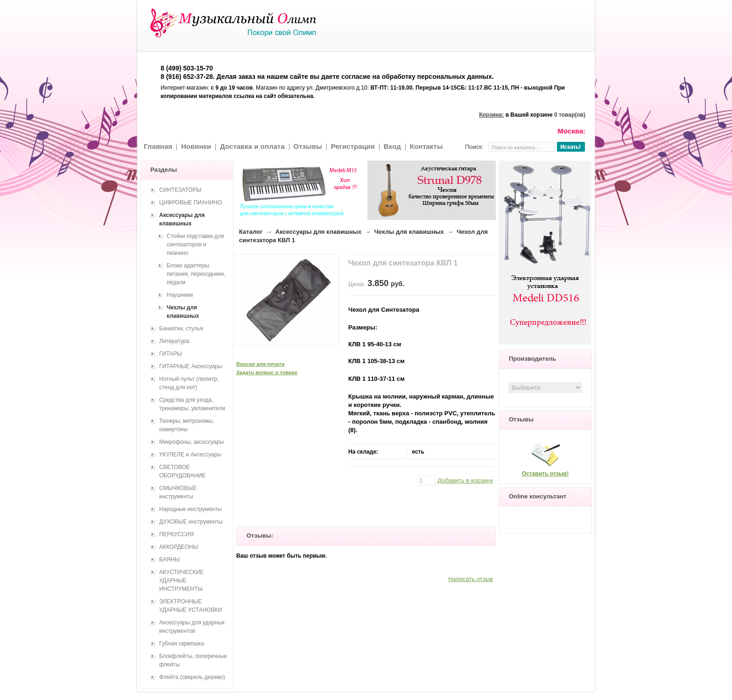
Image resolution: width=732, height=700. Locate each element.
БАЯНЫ (169, 560)
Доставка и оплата (252, 146)
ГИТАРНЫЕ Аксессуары (191, 366)
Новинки (196, 146)
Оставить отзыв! (545, 474)
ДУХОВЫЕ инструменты (191, 522)
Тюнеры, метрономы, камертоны (187, 425)
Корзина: (491, 115)
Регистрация (353, 146)
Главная (158, 146)
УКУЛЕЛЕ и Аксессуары (190, 455)
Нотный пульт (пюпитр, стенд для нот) (189, 383)
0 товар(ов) (570, 115)
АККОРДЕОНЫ (179, 547)
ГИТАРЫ (171, 354)
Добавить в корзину (465, 480)
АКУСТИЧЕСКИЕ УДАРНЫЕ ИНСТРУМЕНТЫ (181, 581)
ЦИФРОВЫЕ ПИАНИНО (190, 203)
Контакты (426, 146)
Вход (392, 146)
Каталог (251, 232)
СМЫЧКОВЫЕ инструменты (178, 492)
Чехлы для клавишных (409, 232)
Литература (174, 341)
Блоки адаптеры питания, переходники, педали (196, 274)
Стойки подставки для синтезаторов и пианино (195, 245)
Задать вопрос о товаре (267, 372)
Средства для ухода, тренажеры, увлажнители (192, 404)
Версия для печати (260, 364)
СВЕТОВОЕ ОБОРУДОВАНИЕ (183, 471)
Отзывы (308, 146)
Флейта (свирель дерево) (192, 677)
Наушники (180, 295)
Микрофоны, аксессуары (191, 442)
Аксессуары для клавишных (318, 232)
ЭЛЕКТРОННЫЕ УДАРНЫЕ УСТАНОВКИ (190, 606)
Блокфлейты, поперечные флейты (193, 660)
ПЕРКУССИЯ (176, 534)
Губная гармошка (182, 644)
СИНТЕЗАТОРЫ (180, 190)
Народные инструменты (190, 509)
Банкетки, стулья (181, 329)
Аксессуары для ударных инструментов (192, 627)
